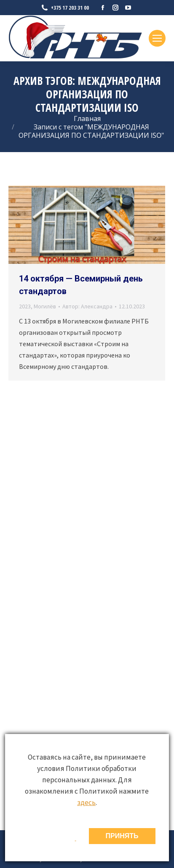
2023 (25, 306)
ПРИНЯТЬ (122, 836)
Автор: (87, 306)
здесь (86, 802)
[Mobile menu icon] (157, 38)
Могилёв (45, 306)
